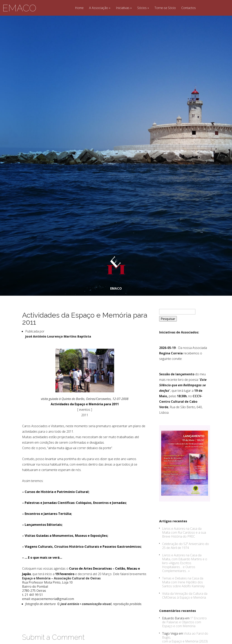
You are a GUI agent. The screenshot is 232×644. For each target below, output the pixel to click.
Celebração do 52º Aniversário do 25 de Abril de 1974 (186, 561)
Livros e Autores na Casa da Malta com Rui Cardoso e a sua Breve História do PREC (184, 548)
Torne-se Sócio (165, 8)
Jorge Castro (113, 17)
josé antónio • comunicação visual (86, 620)
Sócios (142, 8)
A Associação (99, 8)
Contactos (189, 8)
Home (79, 8)
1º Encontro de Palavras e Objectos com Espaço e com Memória (184, 638)
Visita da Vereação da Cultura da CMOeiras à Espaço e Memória (185, 611)
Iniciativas (123, 8)
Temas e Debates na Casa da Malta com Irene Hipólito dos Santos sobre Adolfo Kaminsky (183, 598)
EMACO (19, 8)
